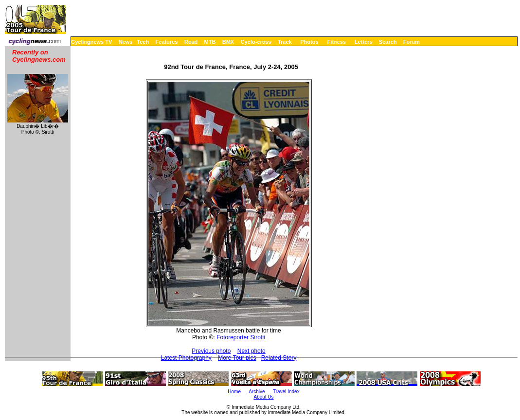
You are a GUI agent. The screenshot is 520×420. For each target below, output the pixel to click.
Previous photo (211, 351)
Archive (257, 392)
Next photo (251, 351)
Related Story (279, 358)
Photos (309, 42)
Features (167, 42)
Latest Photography (186, 358)
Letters (364, 42)
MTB (210, 42)
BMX (228, 42)
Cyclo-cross (256, 42)
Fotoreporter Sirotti (241, 337)
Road (191, 42)
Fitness (336, 42)
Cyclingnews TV (91, 42)
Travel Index (286, 392)
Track (285, 42)
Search (388, 42)
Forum (412, 42)
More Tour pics (237, 358)
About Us (263, 397)
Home (234, 392)
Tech (143, 42)
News (126, 42)
